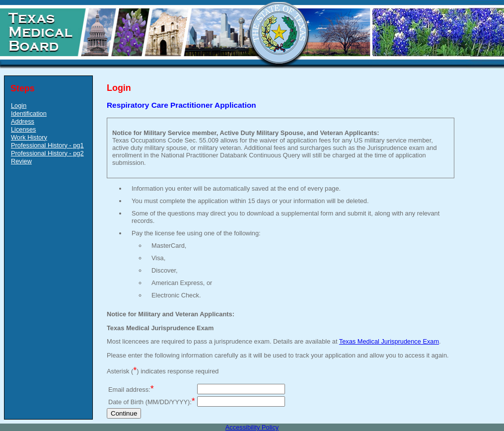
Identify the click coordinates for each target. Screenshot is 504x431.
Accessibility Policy (252, 427)
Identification (29, 113)
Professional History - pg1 (47, 145)
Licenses (24, 129)
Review (21, 161)
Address (23, 121)
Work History (29, 137)
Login (19, 106)
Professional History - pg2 (47, 153)
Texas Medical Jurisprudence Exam (389, 341)
